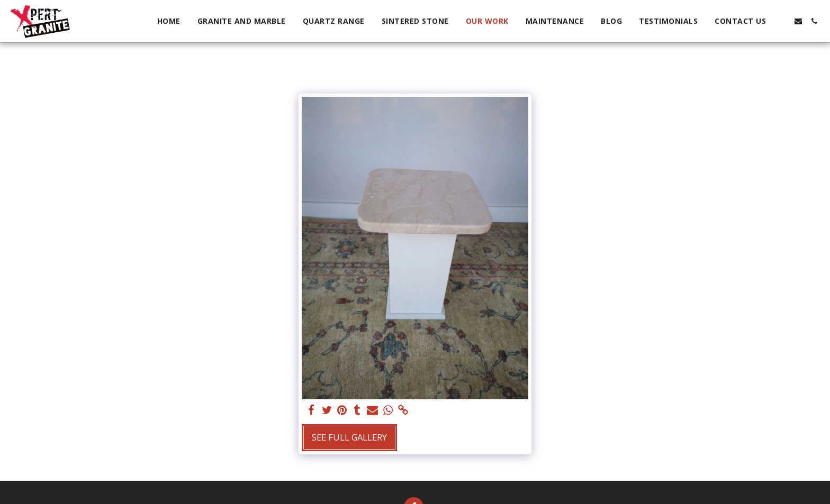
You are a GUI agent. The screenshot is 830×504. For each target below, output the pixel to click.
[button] (782, 21)
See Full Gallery (349, 437)
